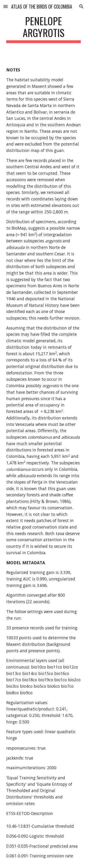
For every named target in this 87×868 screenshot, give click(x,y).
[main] (44, 29)
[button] (6, 6)
